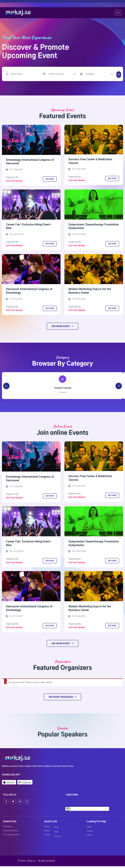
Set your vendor (14, 182)
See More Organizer (62, 699)
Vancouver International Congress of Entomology (29, 292)
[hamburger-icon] (118, 13)
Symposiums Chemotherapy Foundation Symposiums (86, 228)
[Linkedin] (20, 803)
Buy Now (50, 180)
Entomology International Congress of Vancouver (30, 163)
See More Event (62, 327)
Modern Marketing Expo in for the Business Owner (90, 292)
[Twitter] (13, 803)
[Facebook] (6, 803)
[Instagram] (27, 803)
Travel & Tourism (63, 389)
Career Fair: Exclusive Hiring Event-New (29, 228)
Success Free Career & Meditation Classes (90, 162)
